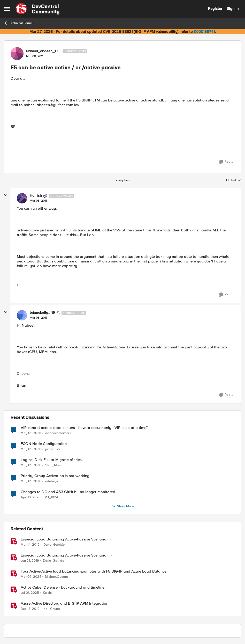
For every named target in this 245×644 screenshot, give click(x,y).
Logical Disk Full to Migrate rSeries (51, 460)
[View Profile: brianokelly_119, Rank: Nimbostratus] (22, 315)
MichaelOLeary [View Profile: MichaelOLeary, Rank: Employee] (56, 577)
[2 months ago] (31, 433)
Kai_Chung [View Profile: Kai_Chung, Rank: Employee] (52, 609)
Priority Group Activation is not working (55, 476)
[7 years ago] (30, 545)
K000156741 (204, 32)
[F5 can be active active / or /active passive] (38, 201)
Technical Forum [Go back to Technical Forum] (18, 23)
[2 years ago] (31, 577)
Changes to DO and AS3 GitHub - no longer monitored (68, 492)
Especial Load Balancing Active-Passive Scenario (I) (66, 539)
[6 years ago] (30, 609)
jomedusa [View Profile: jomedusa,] (53, 449)
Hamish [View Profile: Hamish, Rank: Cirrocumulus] (36, 196)
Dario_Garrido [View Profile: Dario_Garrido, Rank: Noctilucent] (54, 544)
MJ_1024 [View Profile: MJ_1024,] (51, 497)
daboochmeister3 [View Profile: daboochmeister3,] (58, 433)
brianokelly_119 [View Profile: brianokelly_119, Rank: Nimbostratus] (42, 313)
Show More (123, 507)
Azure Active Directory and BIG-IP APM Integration (64, 603)
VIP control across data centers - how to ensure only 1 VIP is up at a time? (84, 428)
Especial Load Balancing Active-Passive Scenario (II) (66, 555)
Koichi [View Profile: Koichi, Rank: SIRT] (47, 593)
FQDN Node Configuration (44, 444)
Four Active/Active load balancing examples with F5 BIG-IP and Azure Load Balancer (94, 571)
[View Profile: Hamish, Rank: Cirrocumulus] (22, 198)
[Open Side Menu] (7, 9)
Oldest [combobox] (234, 180)
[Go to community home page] (37, 9)
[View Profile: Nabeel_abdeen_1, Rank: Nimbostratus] (17, 54)
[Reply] (226, 162)
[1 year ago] (30, 593)
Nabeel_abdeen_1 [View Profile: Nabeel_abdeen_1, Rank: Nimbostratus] (41, 51)
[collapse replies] (6, 195)
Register (215, 9)
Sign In (233, 9)
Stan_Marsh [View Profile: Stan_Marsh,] (54, 465)
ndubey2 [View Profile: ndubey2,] (52, 481)
